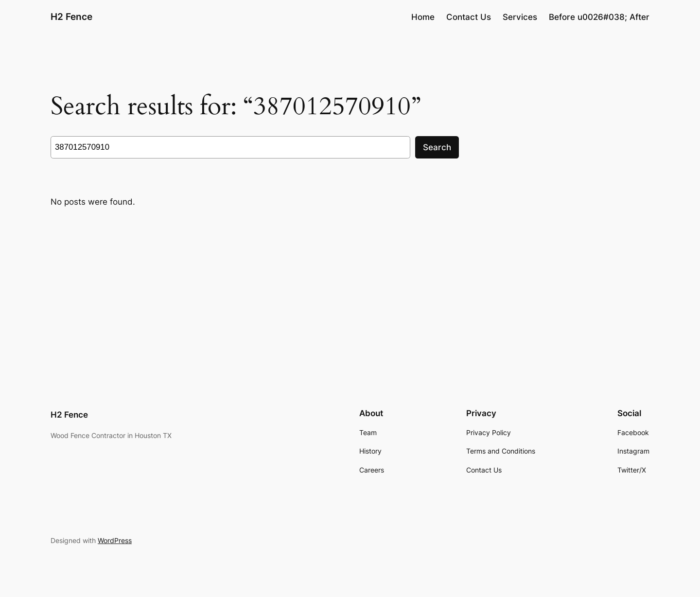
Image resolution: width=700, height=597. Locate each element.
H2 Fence (71, 17)
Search (437, 147)
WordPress (115, 540)
